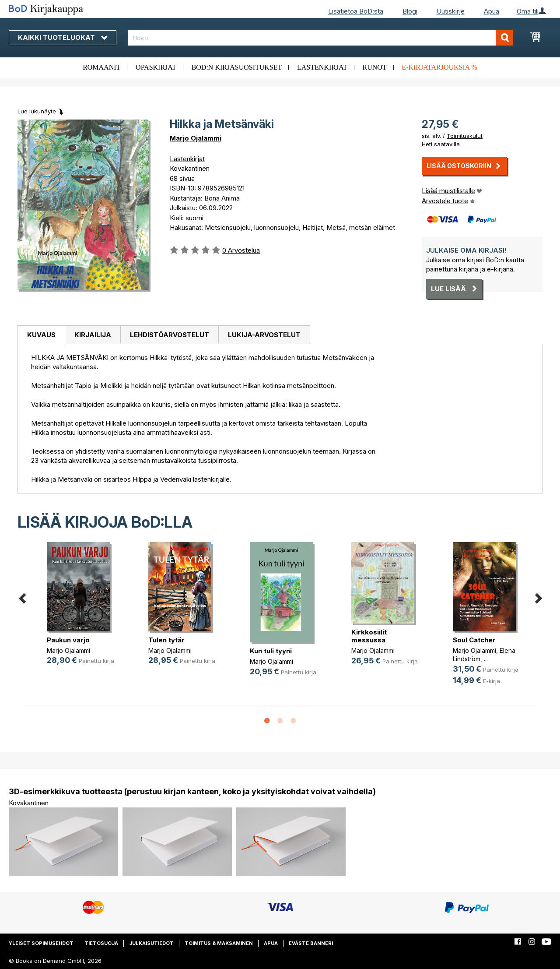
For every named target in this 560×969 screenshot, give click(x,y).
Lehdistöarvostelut (170, 335)
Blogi (410, 11)
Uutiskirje (451, 11)
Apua (492, 11)
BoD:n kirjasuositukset (237, 67)
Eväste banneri (311, 943)
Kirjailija (93, 335)
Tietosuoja (101, 943)
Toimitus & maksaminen (219, 943)
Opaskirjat (156, 67)
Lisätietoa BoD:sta (356, 11)
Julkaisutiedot (151, 943)
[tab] (41, 335)
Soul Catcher (474, 640)
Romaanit (101, 67)
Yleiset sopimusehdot (41, 943)
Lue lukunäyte (37, 111)
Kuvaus (41, 335)
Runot (375, 67)
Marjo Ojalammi (196, 138)
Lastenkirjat (322, 67)
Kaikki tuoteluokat (63, 37)
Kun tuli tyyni (271, 651)
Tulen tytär (166, 640)
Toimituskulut (465, 136)
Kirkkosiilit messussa (369, 636)
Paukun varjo (68, 640)
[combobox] (321, 38)
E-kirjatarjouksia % (439, 67)
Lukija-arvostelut (264, 335)
